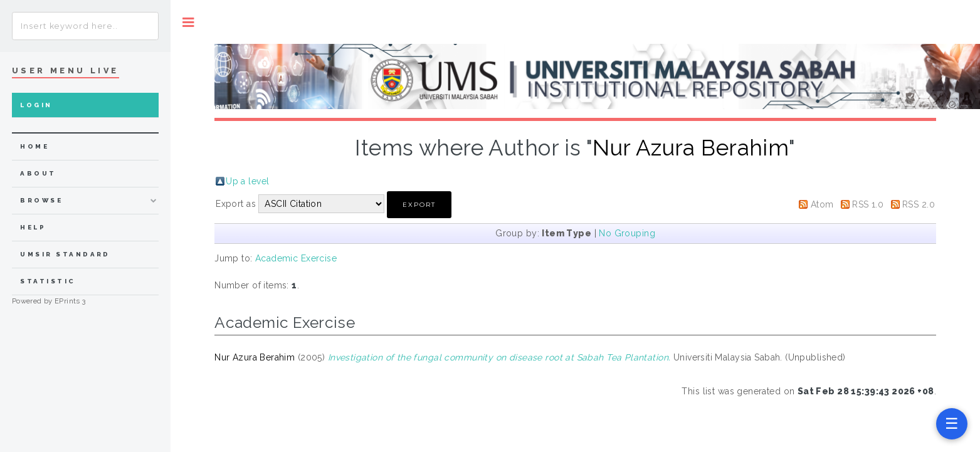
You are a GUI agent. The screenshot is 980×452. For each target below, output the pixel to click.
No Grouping (627, 233)
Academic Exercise (296, 258)
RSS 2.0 (919, 204)
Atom (822, 204)
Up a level (247, 181)
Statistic (48, 281)
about (38, 173)
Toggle (188, 22)
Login (36, 105)
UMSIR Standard (65, 254)
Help (33, 227)
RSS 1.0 (868, 204)
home (34, 146)
